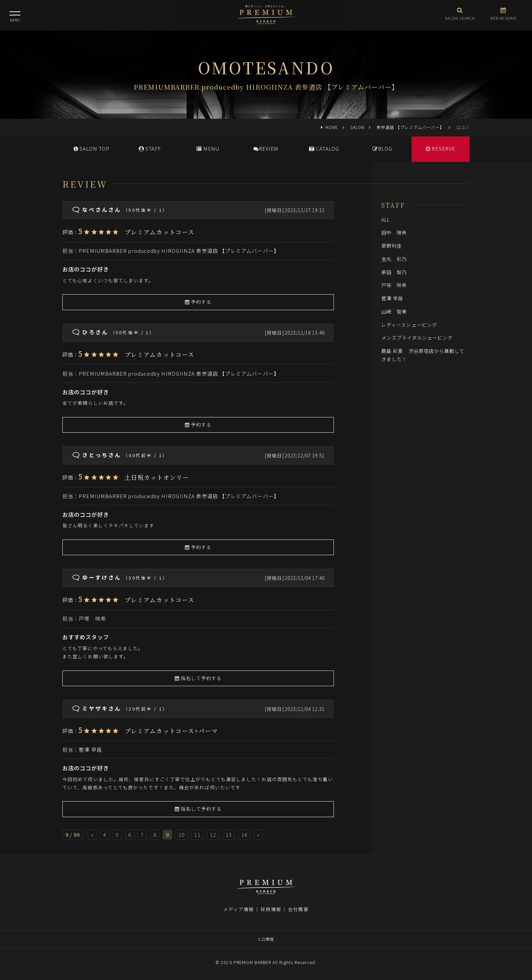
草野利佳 (392, 246)
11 (197, 835)
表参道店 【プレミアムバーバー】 (410, 127)
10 (182, 835)
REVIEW (266, 148)
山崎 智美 (394, 311)
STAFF (150, 148)
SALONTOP (92, 148)
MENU (208, 148)
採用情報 (271, 909)
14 (244, 835)
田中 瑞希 (394, 232)
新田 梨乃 (394, 272)
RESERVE (441, 148)
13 (229, 835)
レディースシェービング (409, 325)
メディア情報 (239, 909)
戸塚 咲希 (92, 618)
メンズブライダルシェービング (417, 337)
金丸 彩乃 (394, 259)
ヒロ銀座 (266, 939)
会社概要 (298, 909)
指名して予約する (198, 678)
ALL (386, 219)
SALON (357, 127)
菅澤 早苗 (90, 749)
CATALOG (324, 148)
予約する (198, 302)
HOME (332, 127)
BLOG (382, 148)
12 (213, 835)
